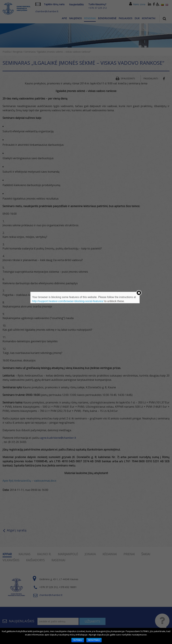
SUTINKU (78, 640)
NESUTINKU (94, 640)
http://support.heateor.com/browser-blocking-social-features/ (68, 301)
